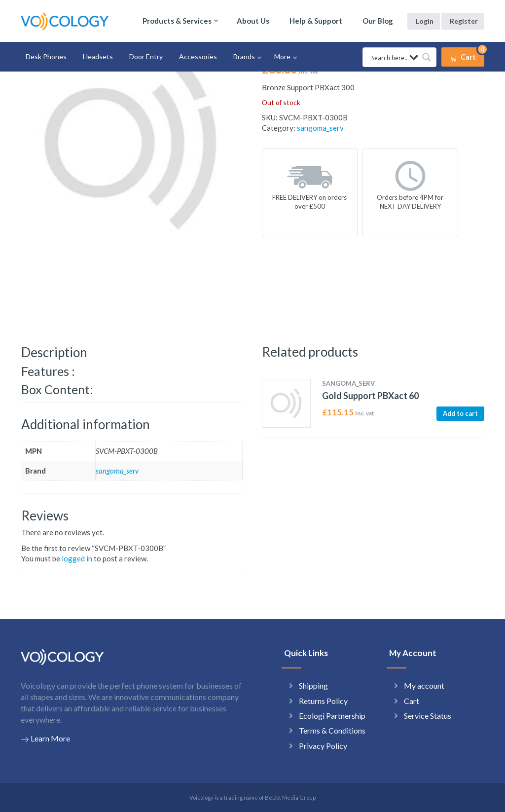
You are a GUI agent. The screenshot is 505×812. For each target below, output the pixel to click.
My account (424, 685)
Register (464, 21)
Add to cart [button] (460, 413)
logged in (77, 558)
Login (425, 21)
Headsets (98, 56)
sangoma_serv (320, 128)
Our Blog (378, 21)
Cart (412, 701)
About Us (253, 21)
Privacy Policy (323, 746)
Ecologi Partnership (332, 716)
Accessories (198, 56)
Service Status (428, 716)
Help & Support (316, 21)
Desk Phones (46, 56)
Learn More (45, 738)
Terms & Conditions (332, 730)
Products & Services (177, 21)
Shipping (313, 685)
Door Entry (146, 56)
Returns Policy (323, 701)
